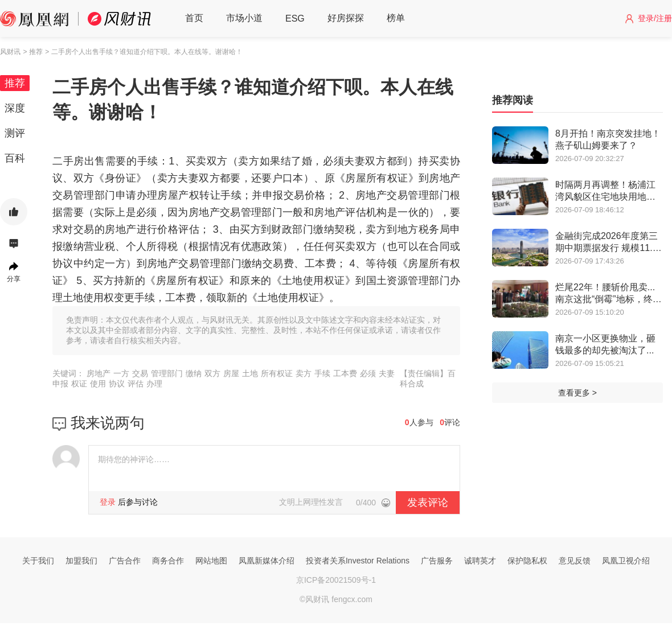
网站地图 (211, 561)
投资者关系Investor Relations (358, 561)
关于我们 (38, 561)
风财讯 (10, 52)
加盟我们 (81, 561)
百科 (15, 158)
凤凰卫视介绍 (626, 561)
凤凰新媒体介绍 (267, 561)
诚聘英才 (480, 561)
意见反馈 (575, 561)
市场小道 (244, 18)
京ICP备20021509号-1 (336, 580)
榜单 (396, 18)
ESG (295, 18)
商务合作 (168, 561)
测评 (15, 133)
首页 (194, 18)
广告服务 (437, 561)
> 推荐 (32, 52)
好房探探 (346, 18)
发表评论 (428, 503)
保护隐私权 (527, 561)
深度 (15, 108)
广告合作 (125, 561)
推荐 (15, 83)
